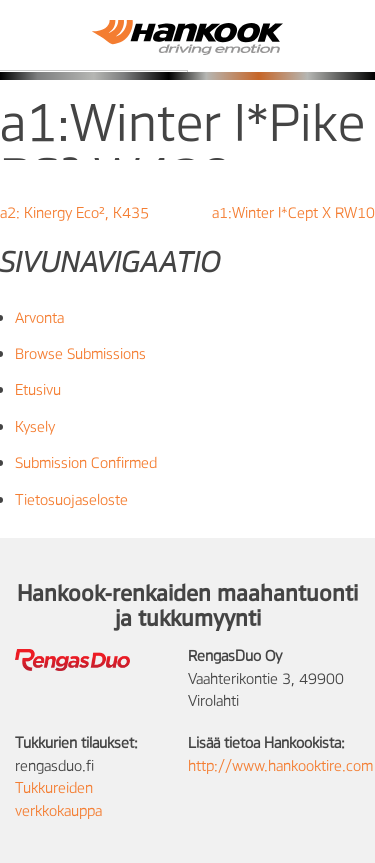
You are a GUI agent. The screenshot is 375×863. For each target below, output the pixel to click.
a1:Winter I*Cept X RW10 (293, 212)
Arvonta (39, 317)
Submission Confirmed (86, 462)
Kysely (35, 426)
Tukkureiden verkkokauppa (58, 798)
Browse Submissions (80, 353)
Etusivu (38, 389)
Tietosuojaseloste (71, 499)
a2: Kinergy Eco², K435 (74, 212)
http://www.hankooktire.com (280, 765)
